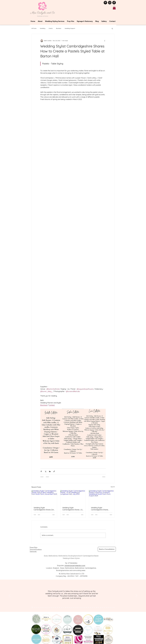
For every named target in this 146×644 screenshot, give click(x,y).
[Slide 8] (46, 607)
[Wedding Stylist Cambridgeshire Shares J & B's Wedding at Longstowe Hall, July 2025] (73, 497)
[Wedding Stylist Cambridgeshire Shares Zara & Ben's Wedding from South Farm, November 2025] (44, 497)
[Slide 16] (62, 607)
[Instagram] (110, 3)
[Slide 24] (77, 607)
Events (51, 28)
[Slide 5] (42, 607)
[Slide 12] (54, 607)
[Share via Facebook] (41, 471)
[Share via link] (54, 471)
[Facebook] (114, 3)
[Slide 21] (71, 607)
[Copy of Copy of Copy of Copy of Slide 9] (98, 607)
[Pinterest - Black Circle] (105, 3)
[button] (114, 8)
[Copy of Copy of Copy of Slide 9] (97, 607)
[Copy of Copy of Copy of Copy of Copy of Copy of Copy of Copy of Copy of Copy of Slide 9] (110, 607)
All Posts (34, 28)
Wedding (43, 28)
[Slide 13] (56, 607)
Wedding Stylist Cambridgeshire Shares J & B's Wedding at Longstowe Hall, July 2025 (72, 509)
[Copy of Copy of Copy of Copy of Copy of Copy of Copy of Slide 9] (104, 607)
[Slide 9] (48, 607)
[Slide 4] (38, 607)
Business (59, 28)
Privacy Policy (34, 547)
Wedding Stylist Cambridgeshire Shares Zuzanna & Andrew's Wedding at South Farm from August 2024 (100, 509)
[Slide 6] (44, 607)
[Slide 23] (75, 607)
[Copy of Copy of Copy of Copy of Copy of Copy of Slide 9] (102, 607)
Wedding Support (70, 28)
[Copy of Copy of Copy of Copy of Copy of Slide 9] (100, 607)
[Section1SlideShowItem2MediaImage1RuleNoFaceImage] (34, 607)
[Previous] (10, 596)
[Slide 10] (50, 607)
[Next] (136, 596)
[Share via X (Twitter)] (45, 471)
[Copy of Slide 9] (93, 607)
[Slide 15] (60, 607)
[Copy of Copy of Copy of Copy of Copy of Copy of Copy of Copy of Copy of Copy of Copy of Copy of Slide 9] (114, 607)
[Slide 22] (73, 607)
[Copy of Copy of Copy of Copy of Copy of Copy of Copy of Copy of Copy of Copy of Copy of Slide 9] (112, 607)
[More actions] (105, 41)
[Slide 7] (40, 607)
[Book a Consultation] (107, 549)
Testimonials (33, 551)
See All (113, 487)
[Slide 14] (58, 607)
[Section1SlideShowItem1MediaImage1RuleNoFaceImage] (32, 607)
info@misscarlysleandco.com (75, 566)
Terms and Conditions (36, 549)
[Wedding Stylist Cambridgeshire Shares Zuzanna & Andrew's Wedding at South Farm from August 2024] (102, 497)
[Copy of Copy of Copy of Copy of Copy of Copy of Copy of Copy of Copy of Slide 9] (108, 607)
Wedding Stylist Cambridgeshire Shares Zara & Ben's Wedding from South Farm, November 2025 (44, 509)
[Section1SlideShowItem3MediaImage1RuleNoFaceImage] (36, 607)
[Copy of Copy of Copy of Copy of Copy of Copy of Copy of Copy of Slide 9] (106, 607)
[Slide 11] (52, 607)
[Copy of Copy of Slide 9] (95, 607)
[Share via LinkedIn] (50, 471)
